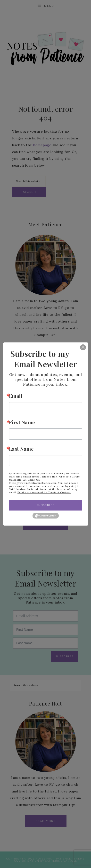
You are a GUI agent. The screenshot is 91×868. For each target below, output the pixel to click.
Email (16, 396)
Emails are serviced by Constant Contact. (44, 492)
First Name (22, 422)
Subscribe (46, 505)
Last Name (21, 449)
